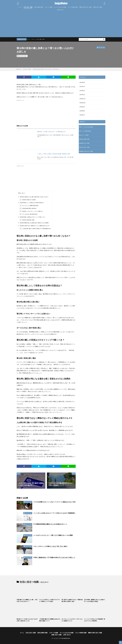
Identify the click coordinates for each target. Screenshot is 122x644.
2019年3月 (82, 91)
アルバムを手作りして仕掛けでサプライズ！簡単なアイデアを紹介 (50, 600)
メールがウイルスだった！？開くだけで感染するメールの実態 (53, 535)
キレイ (29, 39)
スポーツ (33, 39)
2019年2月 (82, 95)
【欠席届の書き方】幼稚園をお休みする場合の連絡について (50, 620)
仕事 (43, 39)
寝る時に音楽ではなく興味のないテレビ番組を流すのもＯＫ (34, 226)
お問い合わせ (60, 10)
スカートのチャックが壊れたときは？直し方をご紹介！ (51, 546)
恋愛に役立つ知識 (98, 7)
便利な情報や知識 (39, 7)
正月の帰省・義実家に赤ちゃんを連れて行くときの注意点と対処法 (95, 600)
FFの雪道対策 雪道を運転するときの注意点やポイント (50, 524)
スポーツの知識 (48, 7)
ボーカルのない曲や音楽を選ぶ (29, 214)
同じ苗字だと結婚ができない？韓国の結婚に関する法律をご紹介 (72, 600)
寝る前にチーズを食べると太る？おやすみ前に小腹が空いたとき (27, 620)
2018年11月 (82, 99)
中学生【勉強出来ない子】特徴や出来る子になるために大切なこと (54, 557)
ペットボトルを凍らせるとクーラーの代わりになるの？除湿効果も (54, 513)
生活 (38, 39)
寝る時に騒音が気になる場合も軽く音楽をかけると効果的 (33, 223)
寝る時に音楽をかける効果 (27, 200)
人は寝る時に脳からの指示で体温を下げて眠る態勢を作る (35, 229)
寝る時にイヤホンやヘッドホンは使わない (31, 211)
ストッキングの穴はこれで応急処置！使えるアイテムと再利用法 (95, 620)
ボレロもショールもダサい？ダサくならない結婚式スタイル (72, 620)
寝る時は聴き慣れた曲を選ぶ (28, 208)
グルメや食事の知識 (73, 7)
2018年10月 (82, 103)
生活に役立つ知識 (28, 7)
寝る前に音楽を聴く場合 (27, 220)
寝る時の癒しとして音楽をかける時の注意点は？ (31, 203)
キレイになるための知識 (60, 7)
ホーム (20, 7)
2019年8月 (82, 82)
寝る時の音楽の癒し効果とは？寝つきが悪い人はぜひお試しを (46, 69)
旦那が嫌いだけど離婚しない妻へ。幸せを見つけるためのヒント (27, 600)
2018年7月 (82, 115)
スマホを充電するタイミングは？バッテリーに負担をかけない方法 (54, 502)
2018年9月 (82, 107)
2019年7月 (82, 86)
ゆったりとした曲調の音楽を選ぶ (29, 205)
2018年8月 (82, 111)
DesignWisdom (61, 4)
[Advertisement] (61, 23)
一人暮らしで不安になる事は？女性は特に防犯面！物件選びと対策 (54, 154)
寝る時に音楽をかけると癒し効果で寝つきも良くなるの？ (33, 197)
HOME (19, 69)
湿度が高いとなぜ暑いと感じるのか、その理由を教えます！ (52, 132)
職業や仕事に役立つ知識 (85, 7)
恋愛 (40, 39)
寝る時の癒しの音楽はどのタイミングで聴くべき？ (32, 217)
